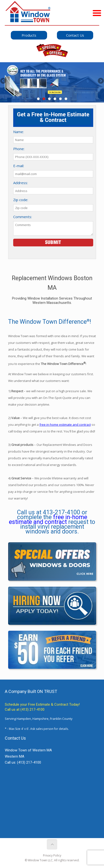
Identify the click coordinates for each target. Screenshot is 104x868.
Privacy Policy (52, 855)
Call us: (23, 762)
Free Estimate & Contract (48, 704)
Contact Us (75, 35)
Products (29, 35)
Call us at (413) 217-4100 (25, 709)
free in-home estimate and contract (65, 425)
